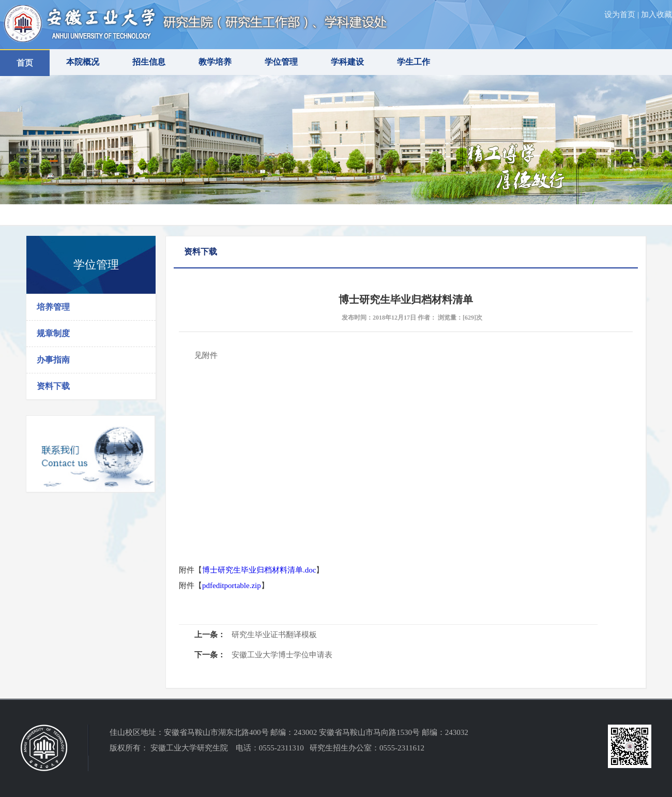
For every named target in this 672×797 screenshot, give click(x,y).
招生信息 (149, 62)
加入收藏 (656, 14)
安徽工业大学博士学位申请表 (282, 655)
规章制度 (53, 333)
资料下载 (53, 386)
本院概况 (83, 62)
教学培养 (215, 62)
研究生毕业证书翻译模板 (274, 635)
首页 (25, 63)
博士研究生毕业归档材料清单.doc (259, 570)
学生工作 (414, 62)
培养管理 (53, 307)
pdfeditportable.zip (232, 585)
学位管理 (281, 62)
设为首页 (620, 14)
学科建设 (347, 62)
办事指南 (53, 360)
